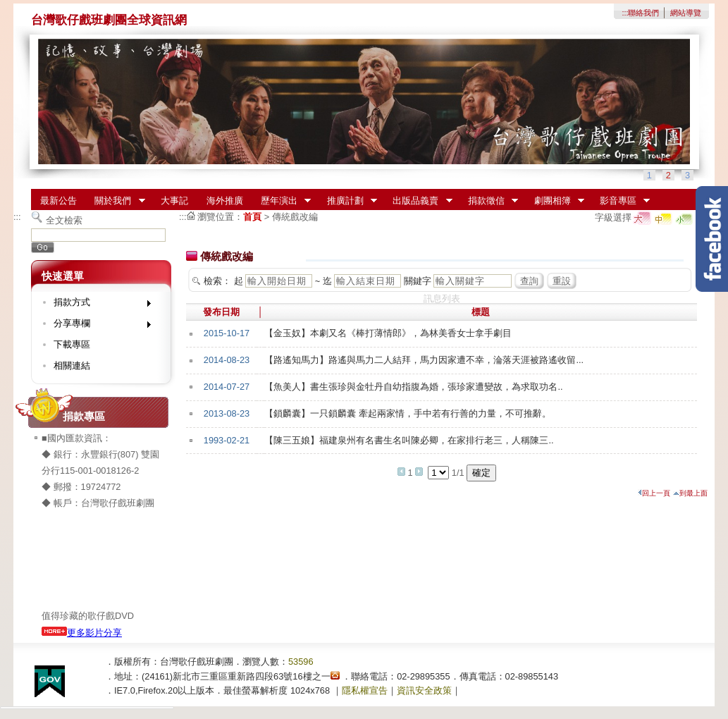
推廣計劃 (347, 201)
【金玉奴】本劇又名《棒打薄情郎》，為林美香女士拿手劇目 (388, 333)
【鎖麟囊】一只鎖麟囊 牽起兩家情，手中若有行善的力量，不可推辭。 (408, 413)
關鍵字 (418, 281)
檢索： (217, 281)
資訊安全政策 (424, 690)
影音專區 (620, 201)
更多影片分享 (82, 633)
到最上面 (690, 493)
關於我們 (116, 201)
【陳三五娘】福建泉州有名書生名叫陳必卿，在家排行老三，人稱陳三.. (409, 440)
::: (625, 13)
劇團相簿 (555, 201)
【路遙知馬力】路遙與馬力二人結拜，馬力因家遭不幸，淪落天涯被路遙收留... (424, 360)
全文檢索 (64, 220)
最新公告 (58, 201)
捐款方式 (98, 305)
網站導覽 (686, 13)
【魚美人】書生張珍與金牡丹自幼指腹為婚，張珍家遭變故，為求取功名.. (413, 387)
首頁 (252, 217)
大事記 (174, 201)
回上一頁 (654, 493)
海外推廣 (225, 201)
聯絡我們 (643, 13)
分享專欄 (98, 326)
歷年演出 (281, 201)
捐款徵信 (488, 201)
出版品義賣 (418, 201)
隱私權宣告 (365, 690)
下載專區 (72, 344)
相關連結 (72, 365)
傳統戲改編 (295, 217)
